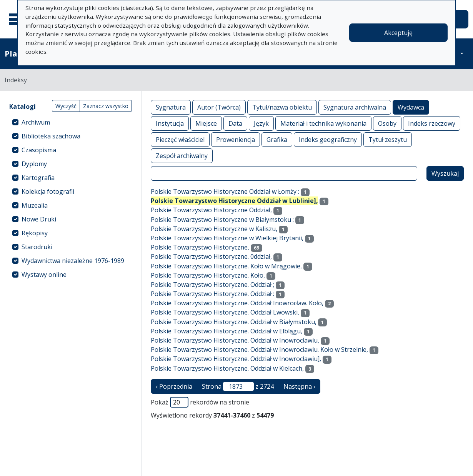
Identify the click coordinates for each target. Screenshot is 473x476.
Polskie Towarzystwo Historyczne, (200, 247)
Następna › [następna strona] (299, 386)
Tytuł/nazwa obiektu (282, 107)
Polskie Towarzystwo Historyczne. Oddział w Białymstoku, (234, 322)
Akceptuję (398, 33)
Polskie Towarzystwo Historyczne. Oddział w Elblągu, (227, 331)
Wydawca (411, 107)
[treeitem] (71, 122)
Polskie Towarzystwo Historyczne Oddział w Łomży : (225, 191)
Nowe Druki (39, 219)
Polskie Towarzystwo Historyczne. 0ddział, (211, 256)
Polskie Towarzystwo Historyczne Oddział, (211, 210)
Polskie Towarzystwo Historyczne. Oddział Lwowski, (225, 312)
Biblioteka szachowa (51, 136)
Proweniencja (236, 139)
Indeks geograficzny (328, 139)
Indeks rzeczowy (432, 123)
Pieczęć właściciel (180, 139)
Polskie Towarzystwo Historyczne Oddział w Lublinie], (234, 201)
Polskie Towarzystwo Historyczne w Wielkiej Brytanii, (227, 238)
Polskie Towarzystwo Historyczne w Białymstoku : (222, 220)
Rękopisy (35, 233)
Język (261, 123)
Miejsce (206, 123)
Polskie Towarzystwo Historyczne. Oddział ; (212, 285)
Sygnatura (171, 107)
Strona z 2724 (238, 386)
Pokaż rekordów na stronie (200, 402)
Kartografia (38, 178)
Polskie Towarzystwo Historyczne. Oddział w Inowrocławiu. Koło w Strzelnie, (259, 350)
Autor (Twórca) (219, 107)
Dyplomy (34, 164)
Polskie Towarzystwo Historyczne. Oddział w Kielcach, (227, 368)
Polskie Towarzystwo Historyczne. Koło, (208, 275)
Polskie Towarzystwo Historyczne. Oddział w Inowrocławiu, (235, 340)
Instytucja (170, 123)
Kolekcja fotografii (48, 191)
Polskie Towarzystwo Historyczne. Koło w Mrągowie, (226, 266)
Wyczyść (66, 106)
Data (235, 123)
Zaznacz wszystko (106, 106)
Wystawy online (44, 275)
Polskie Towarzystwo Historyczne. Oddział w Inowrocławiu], (236, 359)
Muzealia (35, 205)
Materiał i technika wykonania (323, 123)
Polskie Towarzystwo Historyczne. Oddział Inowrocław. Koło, (237, 303)
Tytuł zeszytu (388, 139)
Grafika (277, 139)
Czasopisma (39, 150)
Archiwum (36, 122)
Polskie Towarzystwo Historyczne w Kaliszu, (214, 229)
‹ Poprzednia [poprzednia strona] (174, 386)
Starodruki (37, 247)
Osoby (387, 123)
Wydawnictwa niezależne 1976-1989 (73, 261)
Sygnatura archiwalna (355, 107)
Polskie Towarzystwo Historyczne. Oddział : (212, 294)
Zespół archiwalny (182, 156)
